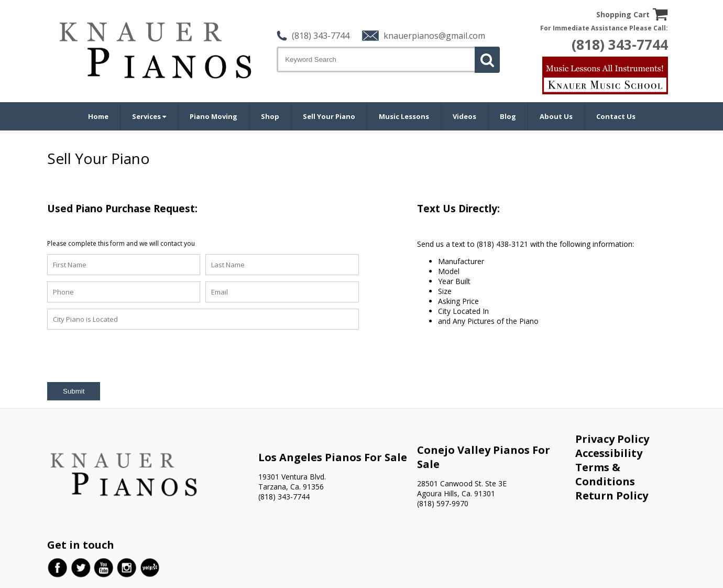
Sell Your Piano (329, 116)
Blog (508, 116)
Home (98, 116)
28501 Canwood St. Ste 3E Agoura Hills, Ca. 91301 (462, 488)
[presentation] (127, 356)
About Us (556, 116)
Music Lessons (404, 116)
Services (149, 116)
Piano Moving (213, 116)
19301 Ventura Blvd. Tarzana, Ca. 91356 (292, 482)
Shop (270, 116)
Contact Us (616, 116)
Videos (464, 116)
